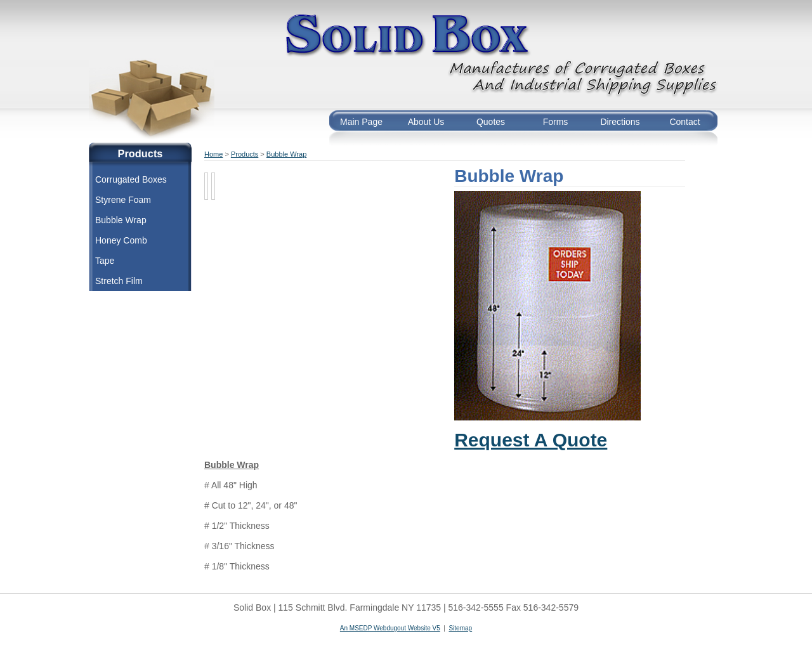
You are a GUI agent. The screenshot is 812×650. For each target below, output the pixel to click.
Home (213, 154)
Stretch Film (119, 281)
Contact (684, 122)
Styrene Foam (123, 200)
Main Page (361, 122)
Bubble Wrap (121, 220)
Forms (556, 122)
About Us (426, 122)
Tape (105, 261)
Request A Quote (531, 440)
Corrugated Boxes (131, 179)
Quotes (491, 122)
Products (245, 154)
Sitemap (460, 628)
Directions (620, 122)
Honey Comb (121, 240)
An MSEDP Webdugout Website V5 (390, 628)
